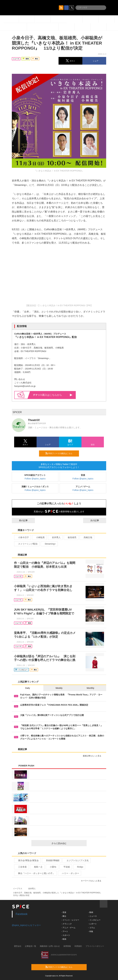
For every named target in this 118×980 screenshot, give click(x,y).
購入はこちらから (53, 395)
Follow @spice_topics (35, 479)
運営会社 (18, 946)
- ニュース (92, 916)
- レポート (92, 924)
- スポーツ (66, 935)
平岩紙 (65, 867)
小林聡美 (39, 537)
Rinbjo (79, 867)
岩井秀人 (55, 537)
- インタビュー (94, 920)
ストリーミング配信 (27, 544)
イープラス (18, 889)
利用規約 (78, 946)
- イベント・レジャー (70, 920)
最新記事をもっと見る (93, 756)
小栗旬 (52, 867)
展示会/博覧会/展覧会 (27, 860)
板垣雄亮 (71, 537)
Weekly (59, 688)
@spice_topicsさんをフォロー (26, 925)
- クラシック (67, 924)
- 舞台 (64, 916)
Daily (28, 688)
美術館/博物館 (51, 860)
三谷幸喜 (21, 867)
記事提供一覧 (31, 946)
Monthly (90, 688)
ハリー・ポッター (69, 873)
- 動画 (91, 912)
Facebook (22, 914)
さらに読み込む (68, 843)
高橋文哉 (87, 537)
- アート (65, 931)
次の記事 (97, 520)
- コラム (91, 928)
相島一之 (37, 867)
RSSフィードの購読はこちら (61, 453)
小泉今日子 (22, 537)
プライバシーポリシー (95, 946)
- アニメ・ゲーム (68, 928)
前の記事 (21, 520)
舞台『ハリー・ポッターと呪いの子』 (35, 873)
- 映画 (64, 939)
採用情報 (67, 946)
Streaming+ (49, 544)
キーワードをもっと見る (92, 881)
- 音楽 (64, 912)
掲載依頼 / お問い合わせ (50, 946)
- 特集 (91, 931)
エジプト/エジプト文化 (76, 860)
